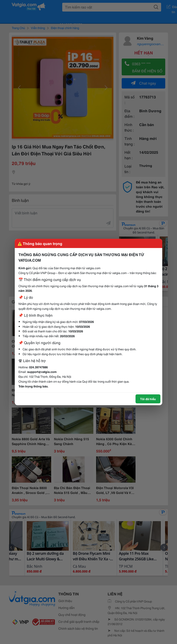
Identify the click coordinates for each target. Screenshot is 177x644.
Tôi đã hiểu (148, 399)
